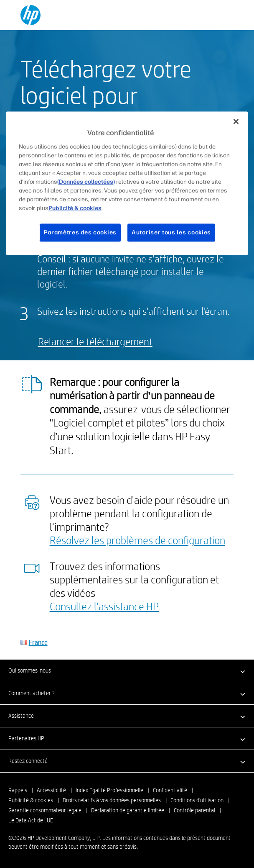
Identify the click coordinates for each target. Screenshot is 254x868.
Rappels (18, 790)
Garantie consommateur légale (45, 810)
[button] (127, 670)
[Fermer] (236, 121)
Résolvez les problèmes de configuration (137, 540)
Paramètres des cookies (80, 232)
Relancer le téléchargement (95, 341)
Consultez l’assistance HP (104, 606)
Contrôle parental (194, 810)
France (38, 642)
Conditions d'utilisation (197, 800)
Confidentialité (170, 790)
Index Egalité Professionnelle (109, 790)
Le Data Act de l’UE (31, 820)
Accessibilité (51, 790)
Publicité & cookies (31, 800)
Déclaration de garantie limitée (128, 810)
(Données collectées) (86, 182)
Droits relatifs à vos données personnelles (112, 800)
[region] (127, 183)
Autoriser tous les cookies (171, 232)
